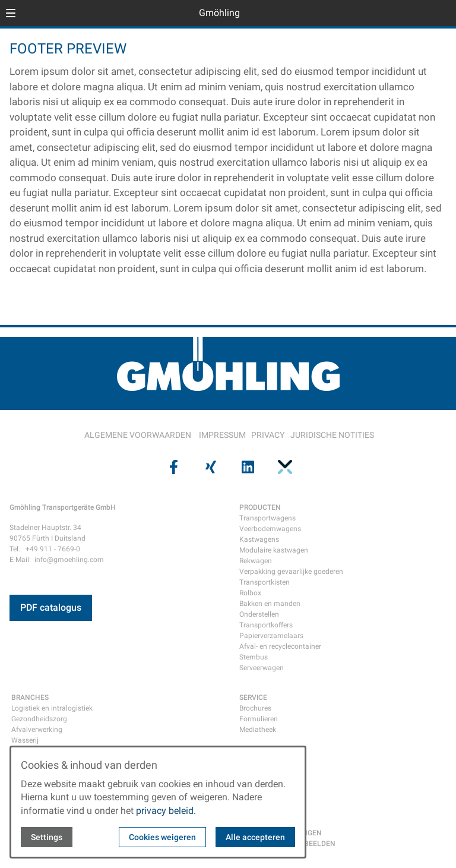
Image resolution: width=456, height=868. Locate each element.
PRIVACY (268, 435)
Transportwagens (267, 518)
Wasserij (25, 740)
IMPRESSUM (222, 435)
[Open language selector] (423, 13)
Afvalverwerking (37, 730)
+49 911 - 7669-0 (53, 549)
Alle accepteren (255, 837)
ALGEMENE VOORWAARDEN (138, 435)
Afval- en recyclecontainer (280, 646)
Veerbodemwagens (270, 529)
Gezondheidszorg (39, 719)
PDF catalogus (51, 607)
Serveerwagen (262, 668)
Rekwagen (256, 561)
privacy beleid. (166, 811)
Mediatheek (258, 730)
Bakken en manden (270, 604)
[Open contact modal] (442, 14)
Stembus (254, 657)
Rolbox (250, 593)
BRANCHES (30, 697)
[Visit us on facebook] (172, 467)
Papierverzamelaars (271, 636)
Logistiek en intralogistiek (52, 708)
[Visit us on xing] (210, 467)
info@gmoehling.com (69, 560)
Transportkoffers (266, 625)
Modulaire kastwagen (274, 550)
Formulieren (259, 719)
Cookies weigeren (162, 837)
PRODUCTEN (260, 507)
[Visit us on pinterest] (283, 467)
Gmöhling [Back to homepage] (219, 13)
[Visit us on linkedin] (246, 467)
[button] (11, 13)
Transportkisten (265, 582)
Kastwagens (259, 539)
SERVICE (253, 697)
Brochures (255, 708)
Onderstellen (259, 614)
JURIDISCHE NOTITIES (332, 435)
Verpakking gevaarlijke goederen (291, 572)
